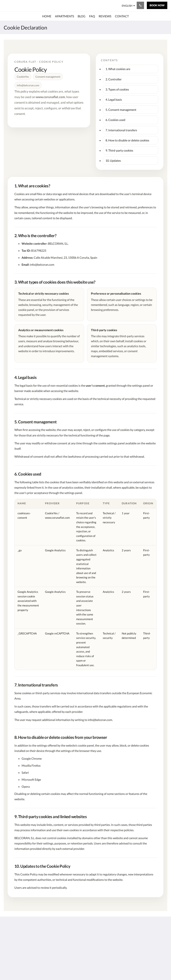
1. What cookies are (118, 69)
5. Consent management (121, 110)
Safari (25, 772)
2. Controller (114, 79)
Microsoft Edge (31, 779)
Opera (26, 786)
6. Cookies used (115, 120)
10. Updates (113, 161)
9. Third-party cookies (119, 150)
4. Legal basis (114, 99)
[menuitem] (47, 16)
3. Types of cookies (117, 89)
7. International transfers (121, 130)
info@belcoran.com (42, 264)
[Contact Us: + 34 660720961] (140, 5)
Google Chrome (32, 758)
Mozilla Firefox (31, 765)
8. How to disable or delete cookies (127, 140)
